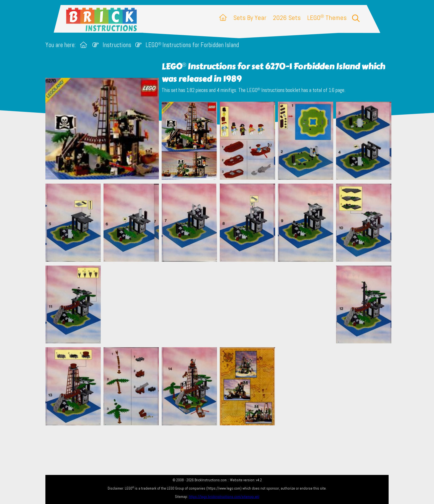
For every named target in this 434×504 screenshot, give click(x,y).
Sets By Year (250, 18)
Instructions (117, 45)
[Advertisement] (220, 304)
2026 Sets (287, 18)
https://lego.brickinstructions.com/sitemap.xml (224, 497)
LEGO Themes (327, 18)
